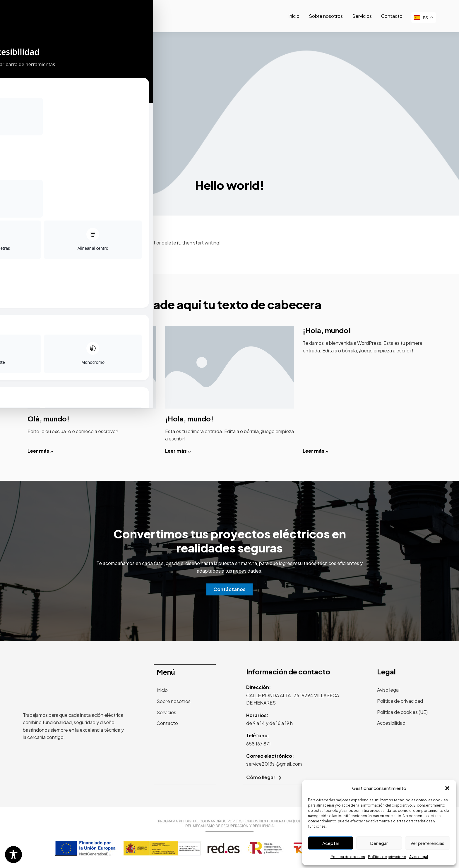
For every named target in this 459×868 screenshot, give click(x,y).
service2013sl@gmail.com (274, 764)
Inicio (294, 16)
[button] (447, 788)
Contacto (392, 16)
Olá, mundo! (48, 418)
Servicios (362, 16)
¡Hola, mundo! (189, 418)
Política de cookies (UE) (402, 712)
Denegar (379, 843)
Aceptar (331, 843)
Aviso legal (419, 857)
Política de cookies (348, 857)
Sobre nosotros (326, 16)
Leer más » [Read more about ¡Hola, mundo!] (178, 451)
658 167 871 (258, 744)
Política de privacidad (387, 857)
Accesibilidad (391, 723)
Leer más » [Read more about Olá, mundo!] (40, 451)
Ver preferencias (427, 843)
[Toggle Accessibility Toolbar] (13, 855)
